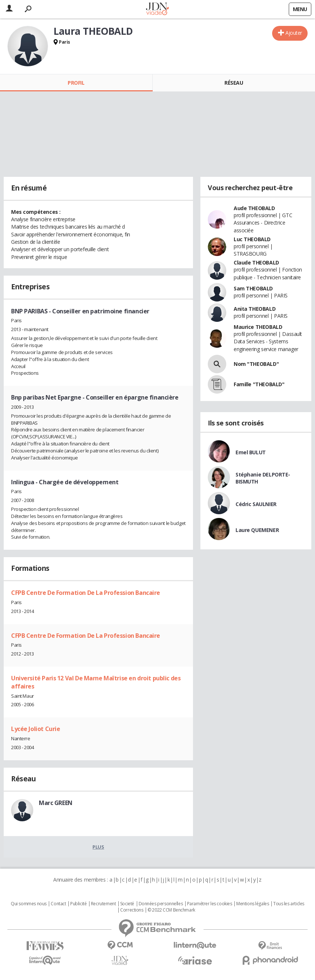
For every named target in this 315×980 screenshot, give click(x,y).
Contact (58, 904)
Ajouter (294, 33)
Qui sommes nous (29, 904)
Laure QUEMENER (257, 530)
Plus (98, 847)
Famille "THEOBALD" (259, 384)
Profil (76, 83)
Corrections (132, 910)
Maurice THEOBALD (258, 327)
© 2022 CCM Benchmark (171, 910)
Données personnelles (161, 904)
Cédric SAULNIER (256, 504)
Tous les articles (289, 904)
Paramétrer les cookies (210, 904)
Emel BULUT (251, 452)
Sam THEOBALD (253, 288)
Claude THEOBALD (256, 262)
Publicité (78, 904)
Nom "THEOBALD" (256, 364)
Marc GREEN (56, 803)
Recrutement (103, 904)
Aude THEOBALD (254, 208)
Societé (127, 904)
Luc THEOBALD (252, 239)
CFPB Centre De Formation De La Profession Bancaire (86, 593)
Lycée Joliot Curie (35, 729)
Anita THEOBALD (255, 309)
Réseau (234, 83)
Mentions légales (253, 904)
